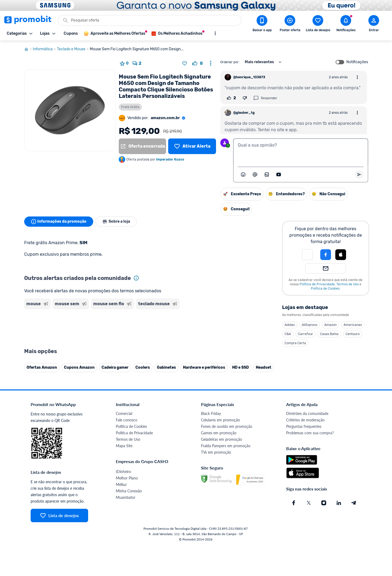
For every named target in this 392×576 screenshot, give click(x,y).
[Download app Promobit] (262, 24)
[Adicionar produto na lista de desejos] (185, 63)
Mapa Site (124, 446)
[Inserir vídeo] (279, 175)
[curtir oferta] (198, 63)
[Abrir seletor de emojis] (243, 175)
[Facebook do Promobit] (294, 503)
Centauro (353, 334)
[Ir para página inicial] (28, 49)
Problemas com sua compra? (310, 433)
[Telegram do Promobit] (354, 503)
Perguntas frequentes (304, 426)
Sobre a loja (116, 222)
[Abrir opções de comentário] (357, 77)
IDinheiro (123, 472)
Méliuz (121, 484)
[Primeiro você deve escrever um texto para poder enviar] (359, 175)
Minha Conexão (129, 491)
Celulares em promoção (220, 420)
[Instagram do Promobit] (324, 503)
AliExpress (310, 325)
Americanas (353, 325)
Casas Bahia (329, 334)
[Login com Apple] (341, 255)
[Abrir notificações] (346, 24)
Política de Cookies (325, 289)
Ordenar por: (230, 62)
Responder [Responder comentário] (265, 98)
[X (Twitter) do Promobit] (309, 503)
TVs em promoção (216, 452)
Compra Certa (295, 343)
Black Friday (211, 413)
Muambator (126, 497)
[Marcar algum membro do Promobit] (255, 175)
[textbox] (301, 152)
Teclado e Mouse (73, 49)
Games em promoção (219, 433)
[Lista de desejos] (192, 146)
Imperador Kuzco (170, 159)
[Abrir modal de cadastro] (374, 24)
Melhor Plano (127, 478)
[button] (307, 255)
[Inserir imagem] (267, 175)
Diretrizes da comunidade (307, 413)
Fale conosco (127, 420)
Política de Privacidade (317, 284)
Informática (45, 49)
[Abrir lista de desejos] (318, 24)
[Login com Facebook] (326, 255)
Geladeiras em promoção (222, 439)
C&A (288, 334)
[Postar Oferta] (290, 24)
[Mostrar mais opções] (215, 33)
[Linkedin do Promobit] (339, 503)
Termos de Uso (348, 284)
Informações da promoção (59, 222)
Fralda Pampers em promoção (226, 446)
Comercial (124, 413)
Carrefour (305, 334)
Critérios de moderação (305, 420)
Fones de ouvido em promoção (227, 426)
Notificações (357, 62)
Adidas (290, 325)
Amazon (330, 325)
